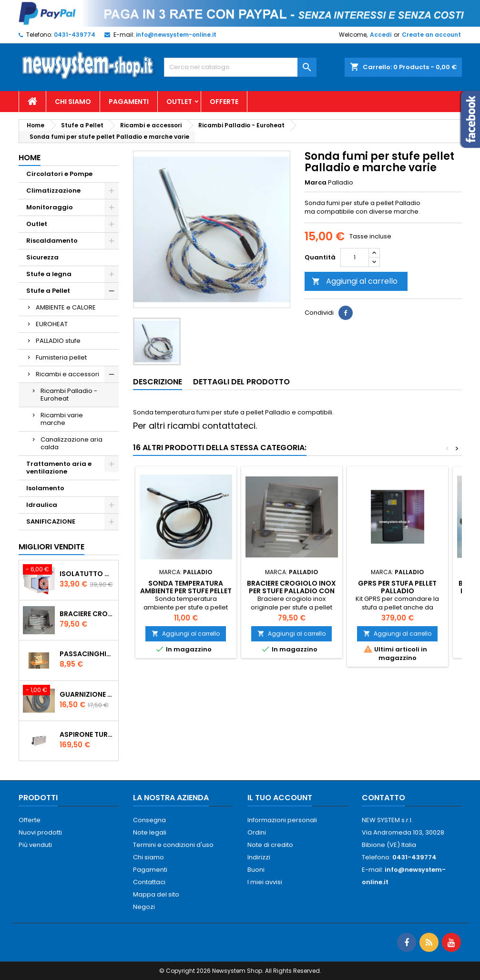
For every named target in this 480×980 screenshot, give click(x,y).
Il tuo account (280, 798)
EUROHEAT (52, 324)
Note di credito (270, 845)
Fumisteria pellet (61, 357)
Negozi (144, 907)
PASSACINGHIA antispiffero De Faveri (87, 654)
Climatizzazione (53, 191)
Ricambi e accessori (67, 374)
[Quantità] (355, 258)
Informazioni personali (282, 820)
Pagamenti (129, 102)
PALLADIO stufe (58, 341)
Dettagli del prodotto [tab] (241, 382)
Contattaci (149, 882)
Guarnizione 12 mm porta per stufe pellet (87, 694)
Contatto (383, 798)
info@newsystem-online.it (176, 35)
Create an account (431, 35)
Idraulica (42, 505)
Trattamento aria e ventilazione (59, 468)
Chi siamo (73, 102)
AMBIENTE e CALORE (66, 307)
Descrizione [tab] (158, 382)
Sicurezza (42, 257)
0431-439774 (75, 35)
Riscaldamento (52, 241)
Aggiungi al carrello (355, 281)
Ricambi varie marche (62, 419)
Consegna (149, 820)
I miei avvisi (265, 882)
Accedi (381, 35)
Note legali (150, 832)
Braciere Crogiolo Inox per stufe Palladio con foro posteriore (87, 614)
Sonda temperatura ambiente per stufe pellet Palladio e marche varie (186, 591)
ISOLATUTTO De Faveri (87, 574)
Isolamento (45, 488)
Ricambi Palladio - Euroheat (69, 395)
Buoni (256, 870)
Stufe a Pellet (48, 291)
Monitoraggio (50, 207)
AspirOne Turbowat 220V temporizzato (87, 734)
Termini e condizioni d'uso (173, 845)
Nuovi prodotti (40, 832)
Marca (316, 183)
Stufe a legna (49, 274)
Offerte (224, 102)
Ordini (257, 832)
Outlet (179, 102)
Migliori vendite (51, 547)
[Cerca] (240, 67)
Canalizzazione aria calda (71, 443)
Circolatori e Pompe (59, 174)
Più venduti (35, 845)
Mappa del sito (156, 894)
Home (30, 158)
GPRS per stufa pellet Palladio (397, 587)
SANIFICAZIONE (51, 521)
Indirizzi (259, 857)
